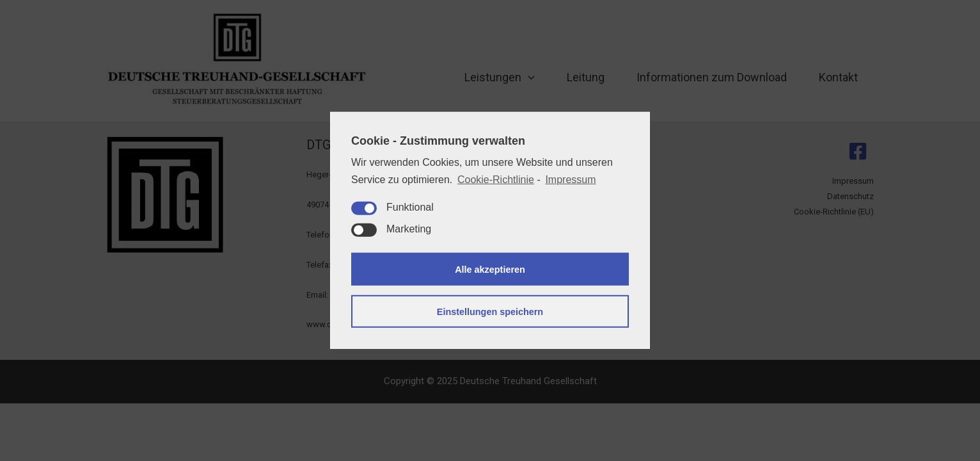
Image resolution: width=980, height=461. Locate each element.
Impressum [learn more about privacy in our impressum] (570, 180)
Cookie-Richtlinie (496, 180)
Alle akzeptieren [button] (490, 270)
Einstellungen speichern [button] (490, 312)
